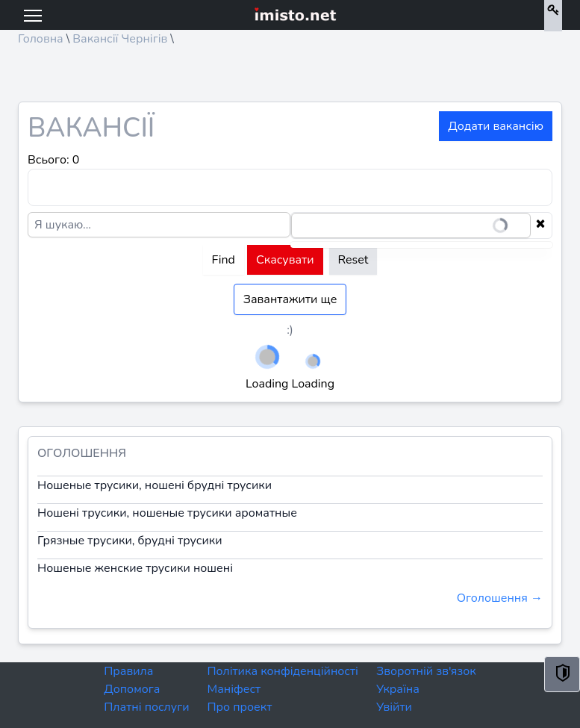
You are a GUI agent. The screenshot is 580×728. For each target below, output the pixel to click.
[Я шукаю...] (159, 225)
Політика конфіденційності (282, 671)
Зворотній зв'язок (426, 671)
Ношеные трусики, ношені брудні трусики (155, 485)
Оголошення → (500, 598)
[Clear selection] (540, 225)
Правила (128, 671)
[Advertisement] (290, 79)
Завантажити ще (290, 299)
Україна (398, 689)
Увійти (394, 707)
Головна (41, 39)
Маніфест (234, 689)
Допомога (132, 689)
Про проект (239, 707)
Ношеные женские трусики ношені (135, 568)
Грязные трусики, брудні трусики (130, 541)
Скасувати (285, 260)
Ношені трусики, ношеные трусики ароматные (167, 513)
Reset (353, 260)
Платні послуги (146, 707)
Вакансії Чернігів (120, 39)
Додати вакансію (496, 126)
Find (224, 260)
